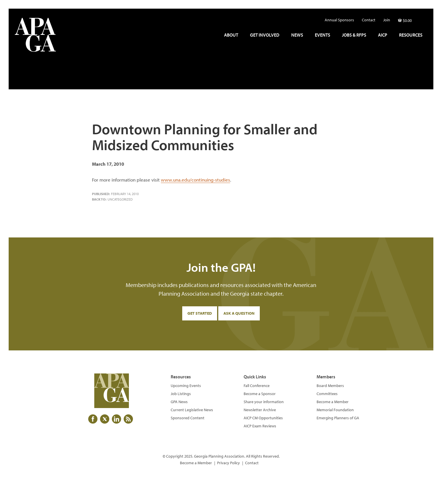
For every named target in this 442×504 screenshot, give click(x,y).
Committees (327, 394)
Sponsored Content (188, 418)
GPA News (179, 402)
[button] (422, 18)
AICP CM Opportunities (263, 418)
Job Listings (181, 394)
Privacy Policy (228, 463)
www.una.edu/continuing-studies (195, 180)
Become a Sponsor (260, 394)
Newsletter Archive (260, 410)
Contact (252, 463)
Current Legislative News (192, 410)
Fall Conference (257, 386)
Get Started (200, 313)
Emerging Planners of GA (338, 418)
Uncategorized (120, 199)
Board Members (330, 386)
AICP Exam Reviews (260, 426)
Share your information (264, 402)
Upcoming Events (186, 386)
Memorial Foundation (335, 410)
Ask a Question (239, 313)
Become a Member (333, 402)
